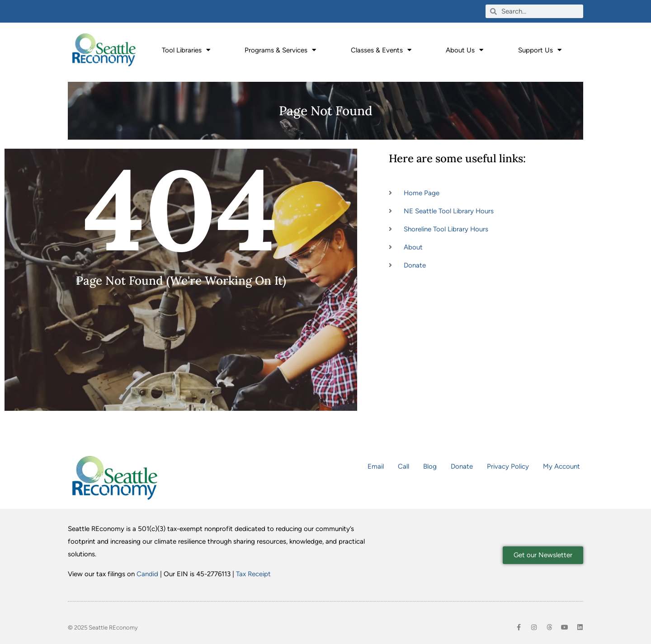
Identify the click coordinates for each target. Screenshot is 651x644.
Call (403, 466)
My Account (561, 466)
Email (376, 466)
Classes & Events (381, 50)
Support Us (540, 50)
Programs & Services (280, 50)
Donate (462, 466)
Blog (430, 466)
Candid (147, 574)
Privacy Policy (508, 466)
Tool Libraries (186, 50)
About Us (465, 50)
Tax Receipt (253, 574)
